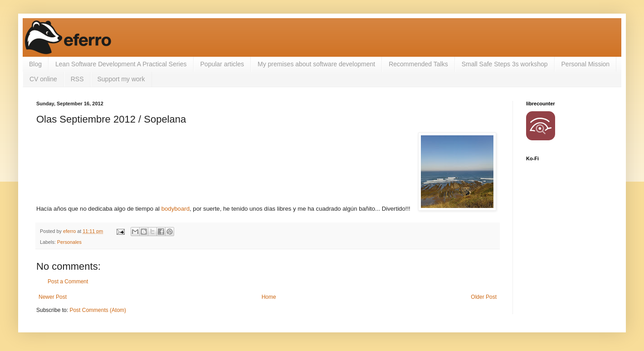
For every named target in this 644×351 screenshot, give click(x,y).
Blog (35, 64)
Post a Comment (68, 282)
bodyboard (176, 209)
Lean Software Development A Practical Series (121, 64)
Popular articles (222, 64)
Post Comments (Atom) (98, 310)
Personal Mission (586, 64)
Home (269, 297)
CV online (43, 79)
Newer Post (53, 297)
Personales (69, 242)
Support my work (121, 79)
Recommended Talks (418, 64)
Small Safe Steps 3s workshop (505, 64)
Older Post (484, 297)
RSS (77, 79)
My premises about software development (316, 64)
